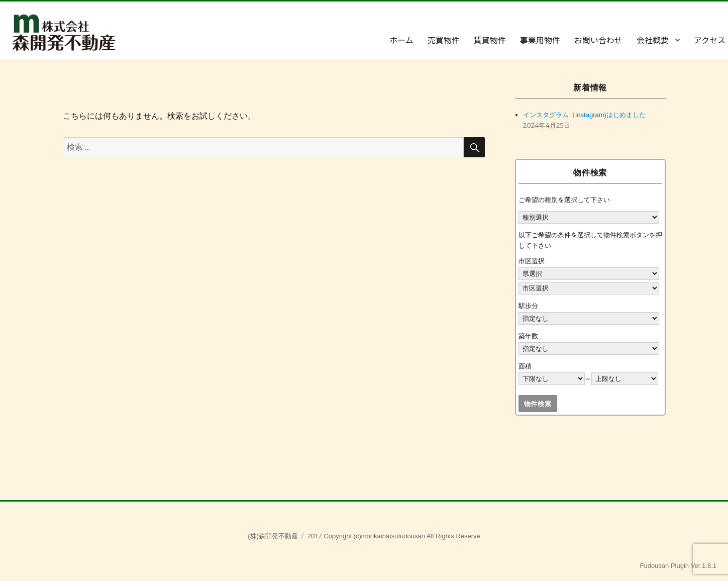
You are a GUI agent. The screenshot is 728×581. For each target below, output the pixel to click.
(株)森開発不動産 (273, 536)
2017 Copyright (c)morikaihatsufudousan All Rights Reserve (394, 536)
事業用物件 (540, 40)
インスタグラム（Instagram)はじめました (584, 115)
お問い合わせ (598, 40)
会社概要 (653, 40)
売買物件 (444, 40)
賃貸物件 (490, 40)
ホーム (401, 40)
